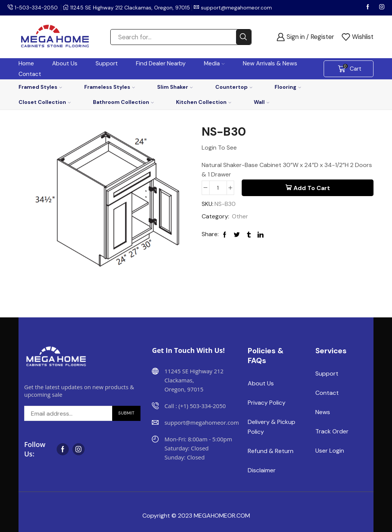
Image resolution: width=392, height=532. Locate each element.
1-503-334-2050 (37, 8)
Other (240, 216)
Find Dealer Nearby (161, 63)
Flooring (288, 87)
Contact (30, 74)
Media (214, 63)
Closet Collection (45, 102)
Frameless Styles (110, 87)
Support (107, 63)
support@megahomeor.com (238, 8)
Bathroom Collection (123, 102)
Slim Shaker (175, 87)
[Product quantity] (218, 188)
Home (26, 63)
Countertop (234, 87)
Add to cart (312, 188)
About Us (65, 63)
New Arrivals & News (270, 63)
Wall (262, 102)
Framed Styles (40, 87)
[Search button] (244, 37)
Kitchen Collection (204, 102)
